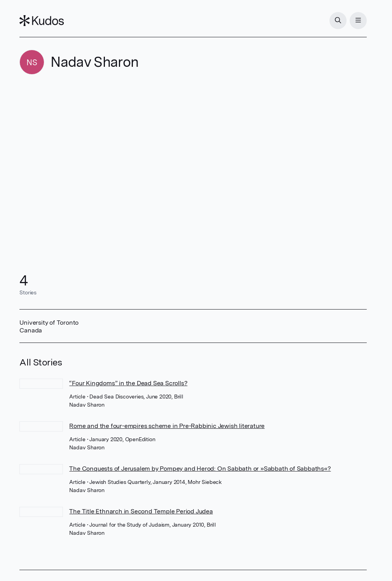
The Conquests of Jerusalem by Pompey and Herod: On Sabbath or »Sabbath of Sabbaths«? (200, 469)
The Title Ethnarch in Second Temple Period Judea (141, 511)
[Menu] (358, 21)
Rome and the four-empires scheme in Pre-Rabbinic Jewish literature (167, 426)
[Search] (338, 21)
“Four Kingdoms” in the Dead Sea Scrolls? (128, 383)
